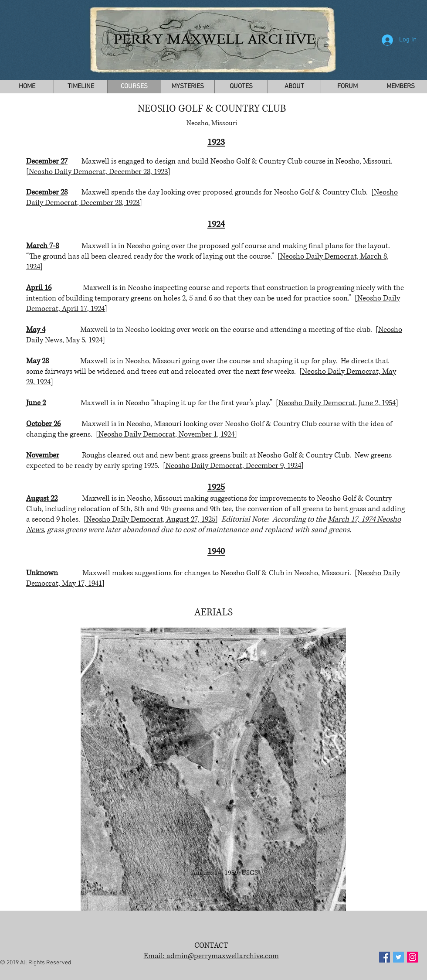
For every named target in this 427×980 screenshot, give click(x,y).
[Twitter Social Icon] (398, 957)
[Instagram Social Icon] (412, 957)
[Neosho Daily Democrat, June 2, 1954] (337, 403)
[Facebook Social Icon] (385, 957)
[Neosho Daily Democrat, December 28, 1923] (98, 172)
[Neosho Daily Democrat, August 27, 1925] (151, 519)
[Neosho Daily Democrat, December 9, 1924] (233, 466)
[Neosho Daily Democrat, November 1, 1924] (166, 434)
